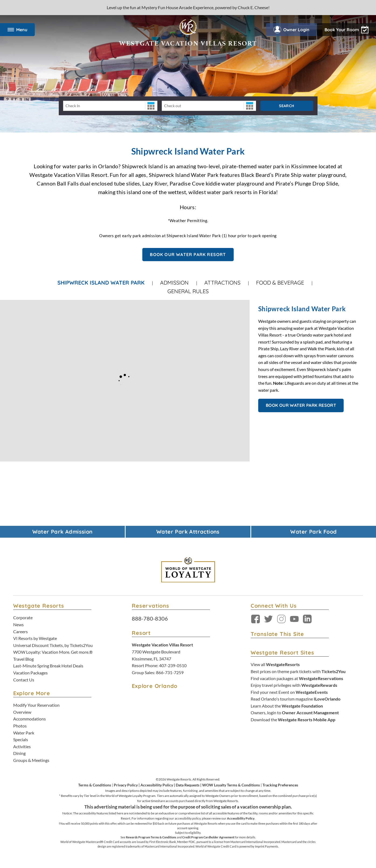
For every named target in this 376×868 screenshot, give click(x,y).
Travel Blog (23, 659)
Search (287, 106)
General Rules (188, 291)
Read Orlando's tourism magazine (296, 699)
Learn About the (287, 706)
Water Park (24, 733)
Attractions (222, 283)
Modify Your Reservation (36, 705)
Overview (22, 712)
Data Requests (188, 785)
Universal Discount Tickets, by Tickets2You (53, 645)
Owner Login (292, 30)
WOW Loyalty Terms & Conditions (231, 785)
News (18, 624)
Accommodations (30, 719)
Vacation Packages (30, 673)
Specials (21, 739)
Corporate (23, 617)
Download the (293, 720)
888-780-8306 (150, 618)
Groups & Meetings (31, 760)
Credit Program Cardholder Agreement (208, 837)
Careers (20, 631)
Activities (22, 746)
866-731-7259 (170, 672)
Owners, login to (295, 713)
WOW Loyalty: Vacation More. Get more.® (53, 652)
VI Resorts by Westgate (35, 638)
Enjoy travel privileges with (294, 685)
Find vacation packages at (297, 678)
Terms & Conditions (95, 785)
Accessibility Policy (157, 785)
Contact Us (24, 680)
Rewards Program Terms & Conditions (151, 837)
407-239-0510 (173, 665)
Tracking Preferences (280, 785)
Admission (174, 283)
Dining (19, 753)
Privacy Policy (126, 785)
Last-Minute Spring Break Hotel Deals (48, 666)
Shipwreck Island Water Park (101, 283)
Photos (20, 726)
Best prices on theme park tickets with (298, 671)
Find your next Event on (289, 692)
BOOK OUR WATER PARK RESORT (188, 254)
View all (275, 664)
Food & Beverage (280, 283)
